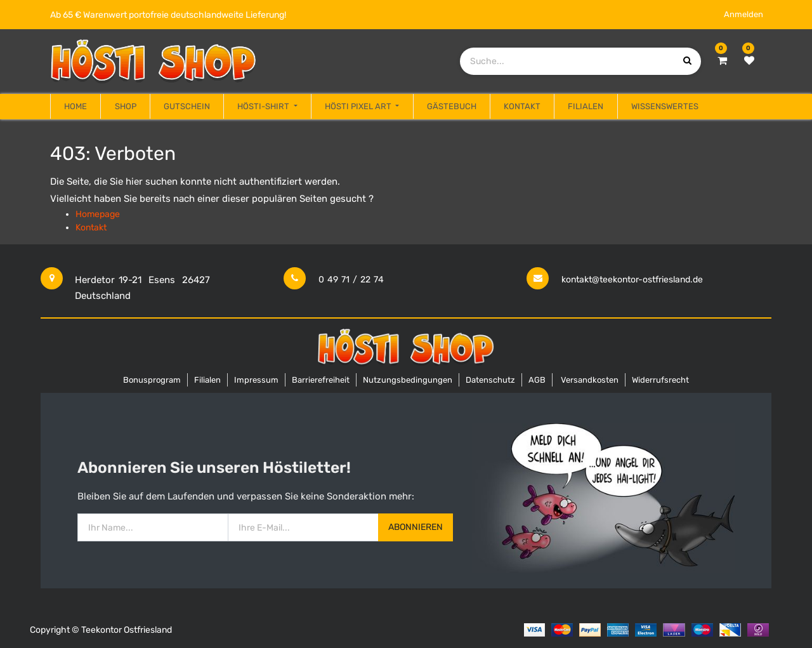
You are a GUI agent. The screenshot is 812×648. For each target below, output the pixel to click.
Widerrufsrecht (660, 380)
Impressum (256, 380)
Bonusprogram (152, 380)
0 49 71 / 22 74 (351, 280)
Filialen (207, 380)
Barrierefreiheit (321, 380)
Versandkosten (590, 380)
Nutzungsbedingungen (408, 380)
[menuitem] (75, 107)
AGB (537, 380)
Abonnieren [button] (416, 527)
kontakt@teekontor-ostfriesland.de (632, 280)
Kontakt (91, 228)
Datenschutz (490, 380)
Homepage (98, 214)
